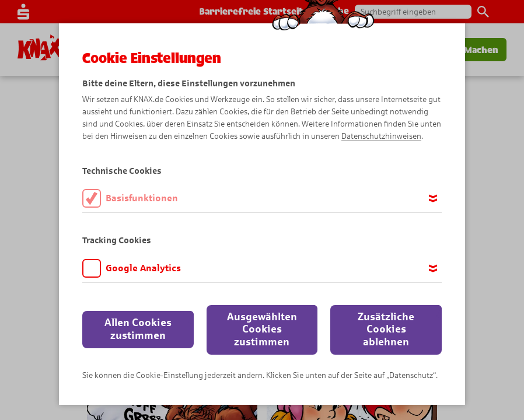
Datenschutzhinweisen (381, 136)
